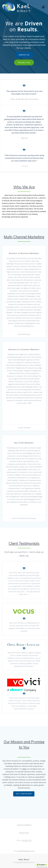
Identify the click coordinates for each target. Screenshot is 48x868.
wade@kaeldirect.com (26, 851)
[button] (42, 866)
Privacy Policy (24, 833)
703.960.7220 (27, 840)
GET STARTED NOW (24, 794)
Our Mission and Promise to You (24, 744)
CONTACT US (24, 55)
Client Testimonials (24, 543)
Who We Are (24, 187)
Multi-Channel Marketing (24, 237)
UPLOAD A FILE (24, 63)
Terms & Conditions (24, 825)
